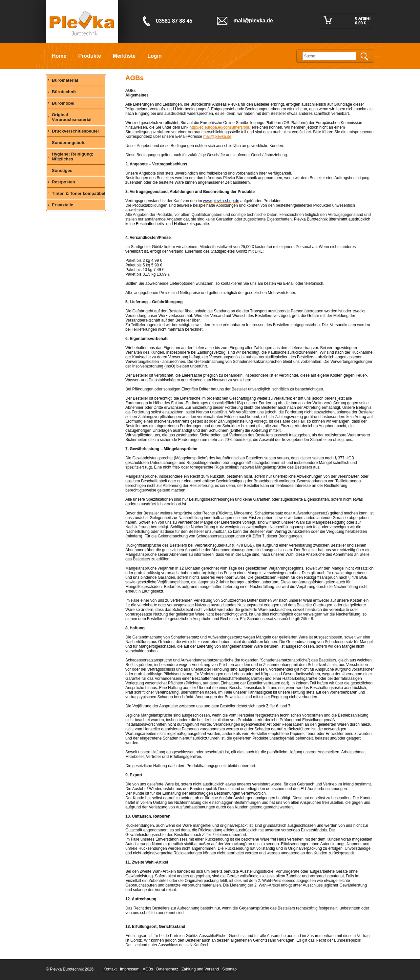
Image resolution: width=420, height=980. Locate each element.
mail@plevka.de (217, 136)
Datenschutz (167, 969)
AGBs (148, 969)
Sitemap (229, 969)
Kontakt (110, 969)
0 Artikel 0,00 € (363, 21)
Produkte (89, 56)
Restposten (63, 182)
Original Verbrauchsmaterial (72, 117)
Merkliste (124, 56)
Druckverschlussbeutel (75, 131)
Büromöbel (63, 103)
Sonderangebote (69, 143)
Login (155, 56)
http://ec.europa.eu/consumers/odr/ (220, 127)
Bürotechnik (64, 92)
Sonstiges (62, 170)
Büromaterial (65, 80)
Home (59, 56)
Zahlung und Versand (200, 969)
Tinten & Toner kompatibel (79, 193)
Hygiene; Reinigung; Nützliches (73, 156)
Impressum (130, 969)
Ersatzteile (63, 205)
